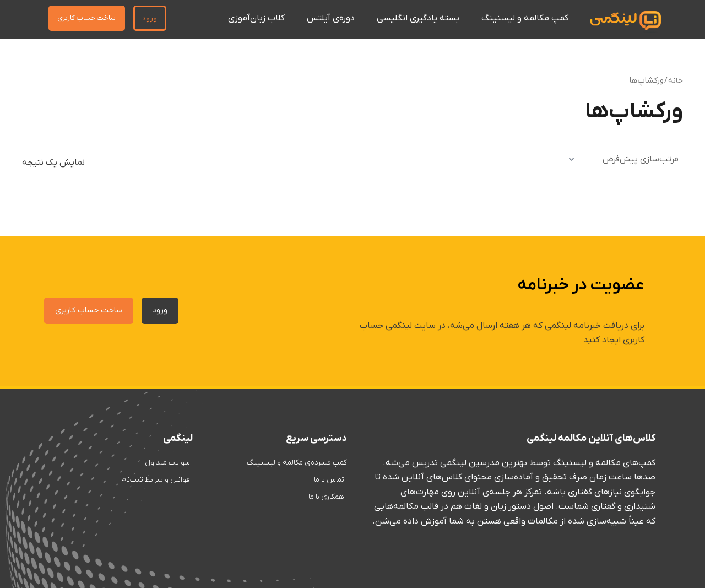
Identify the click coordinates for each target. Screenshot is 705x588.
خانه (676, 81)
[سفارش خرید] (624, 159)
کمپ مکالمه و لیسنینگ (525, 18)
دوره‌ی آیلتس (331, 18)
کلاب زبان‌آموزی (256, 18)
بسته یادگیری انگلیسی (418, 18)
